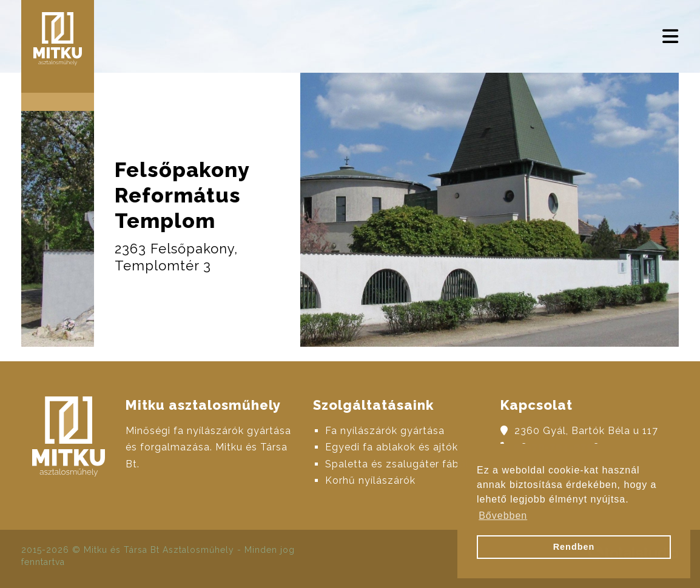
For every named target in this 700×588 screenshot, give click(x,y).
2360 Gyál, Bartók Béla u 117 (586, 431)
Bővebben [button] (503, 516)
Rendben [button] (574, 547)
